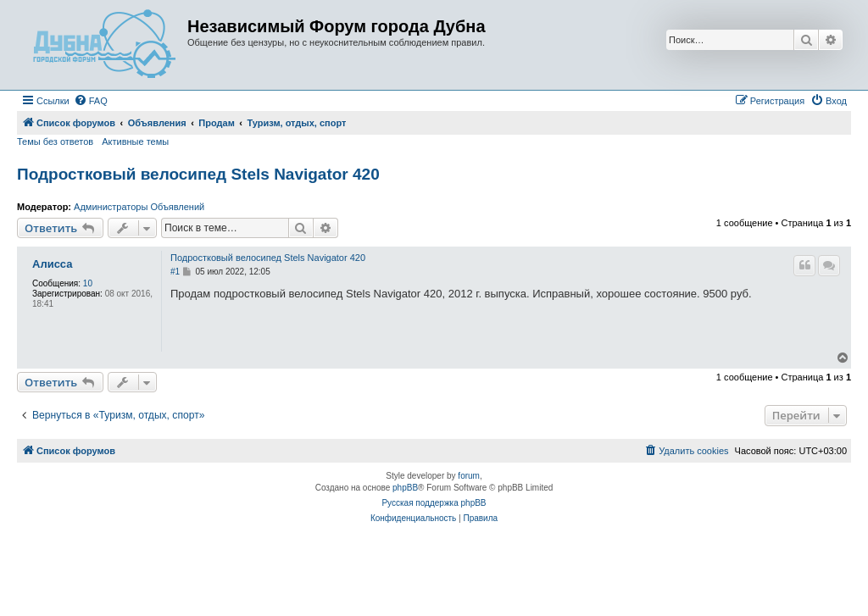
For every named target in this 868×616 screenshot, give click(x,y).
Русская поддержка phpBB (434, 503)
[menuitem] (91, 101)
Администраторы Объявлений (139, 207)
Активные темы (135, 142)
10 (88, 283)
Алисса (53, 264)
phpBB (405, 488)
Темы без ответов (55, 142)
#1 (175, 272)
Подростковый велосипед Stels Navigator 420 (198, 174)
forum (469, 476)
